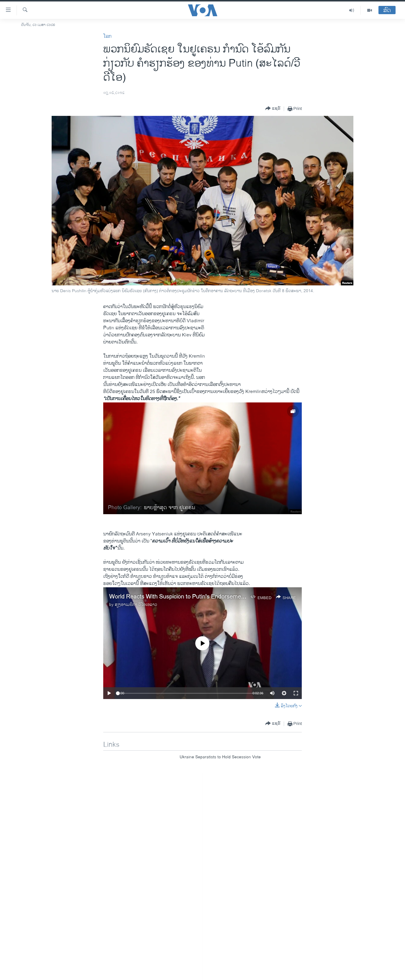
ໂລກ (107, 36)
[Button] (273, 109)
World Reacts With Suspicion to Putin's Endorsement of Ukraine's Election (205, 597)
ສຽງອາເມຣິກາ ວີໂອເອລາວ (136, 605)
